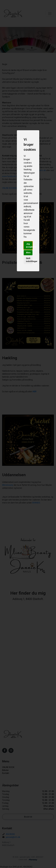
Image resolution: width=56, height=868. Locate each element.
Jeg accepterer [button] (29, 245)
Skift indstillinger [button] (29, 260)
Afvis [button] (28, 253)
